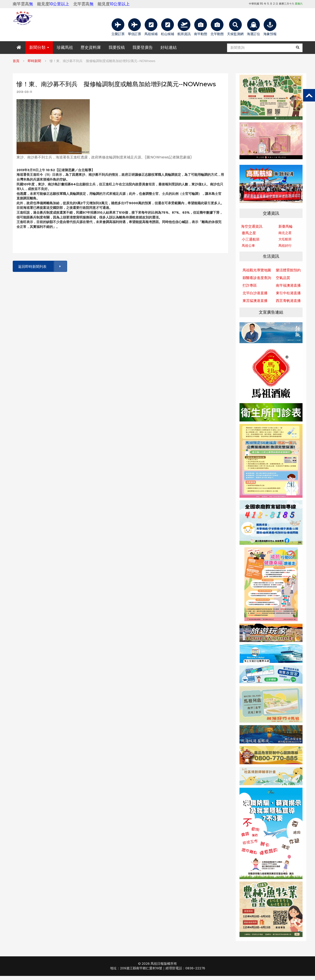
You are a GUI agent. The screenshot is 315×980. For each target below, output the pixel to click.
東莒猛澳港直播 (255, 301)
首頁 (16, 61)
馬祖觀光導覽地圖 (257, 270)
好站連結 (169, 47)
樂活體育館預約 (288, 270)
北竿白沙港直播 (255, 293)
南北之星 (285, 233)
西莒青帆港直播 (288, 301)
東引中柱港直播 (288, 293)
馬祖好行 (285, 246)
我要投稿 (117, 47)
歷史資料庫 (91, 47)
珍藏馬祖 (65, 47)
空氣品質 (283, 278)
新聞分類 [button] (39, 47)
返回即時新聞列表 (42, 266)
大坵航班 (285, 239)
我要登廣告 (143, 47)
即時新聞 (34, 61)
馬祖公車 (248, 246)
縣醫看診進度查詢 (257, 278)
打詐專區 (250, 285)
